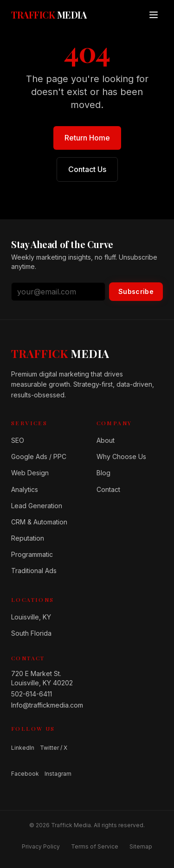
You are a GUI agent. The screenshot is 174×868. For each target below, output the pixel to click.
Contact (108, 489)
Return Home (87, 138)
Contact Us (87, 169)
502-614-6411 (32, 694)
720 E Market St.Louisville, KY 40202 (42, 678)
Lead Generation (37, 506)
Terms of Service (95, 846)
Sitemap (141, 846)
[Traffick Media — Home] (49, 15)
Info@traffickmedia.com (45, 705)
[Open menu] (154, 15)
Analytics (25, 489)
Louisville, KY (31, 617)
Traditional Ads (34, 571)
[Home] (60, 353)
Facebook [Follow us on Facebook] (25, 774)
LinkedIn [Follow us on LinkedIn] (23, 748)
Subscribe (136, 291)
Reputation (28, 538)
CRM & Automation (39, 522)
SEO (18, 440)
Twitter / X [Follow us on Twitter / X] (54, 748)
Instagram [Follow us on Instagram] (58, 774)
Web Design (30, 473)
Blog (103, 473)
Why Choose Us (121, 456)
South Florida (31, 633)
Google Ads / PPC (39, 456)
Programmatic (32, 554)
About (106, 440)
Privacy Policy (41, 846)
